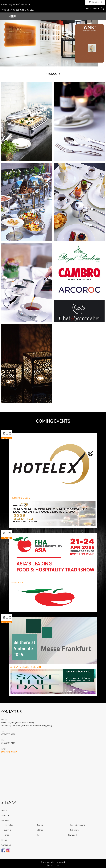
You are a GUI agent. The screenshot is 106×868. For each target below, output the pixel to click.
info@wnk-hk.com (9, 752)
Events (4, 840)
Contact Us (6, 845)
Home (4, 811)
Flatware (40, 825)
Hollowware (74, 830)
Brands (6, 835)
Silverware (7, 830)
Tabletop (40, 830)
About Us (5, 816)
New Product (8, 825)
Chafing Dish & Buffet (77, 825)
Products (5, 821)
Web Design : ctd (53, 865)
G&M (38, 835)
